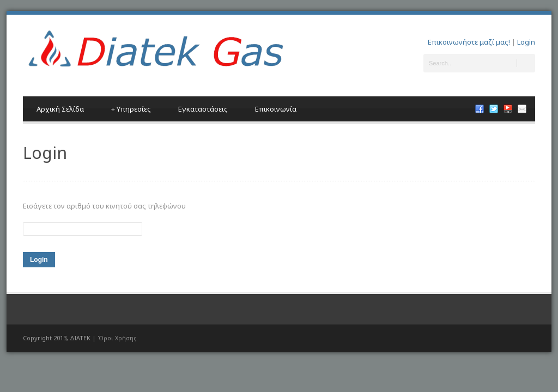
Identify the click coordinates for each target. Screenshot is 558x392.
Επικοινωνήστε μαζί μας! (469, 42)
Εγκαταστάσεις (203, 109)
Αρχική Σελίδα (60, 109)
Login (526, 42)
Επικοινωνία (276, 109)
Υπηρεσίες (131, 109)
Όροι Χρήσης (117, 338)
